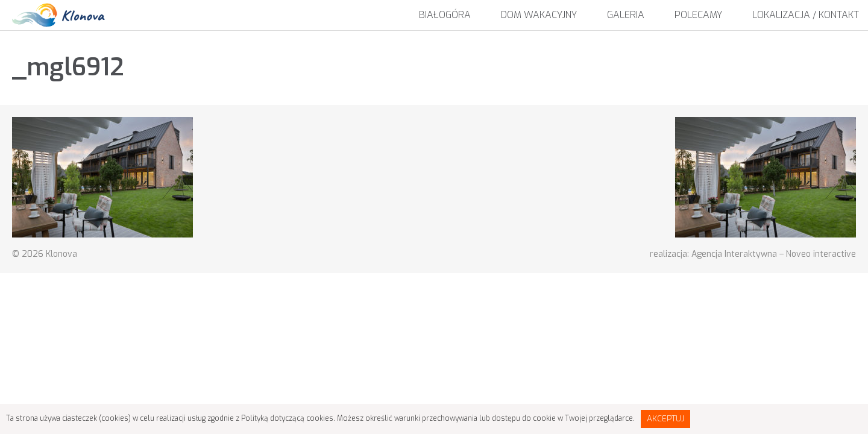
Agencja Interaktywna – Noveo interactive (774, 254)
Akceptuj (665, 419)
